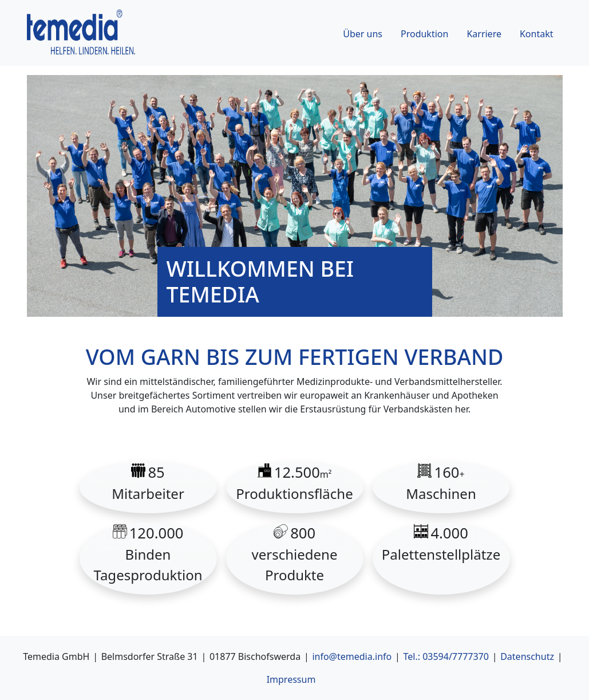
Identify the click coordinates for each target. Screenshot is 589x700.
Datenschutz (527, 656)
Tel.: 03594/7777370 (446, 656)
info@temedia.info (352, 656)
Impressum (291, 679)
